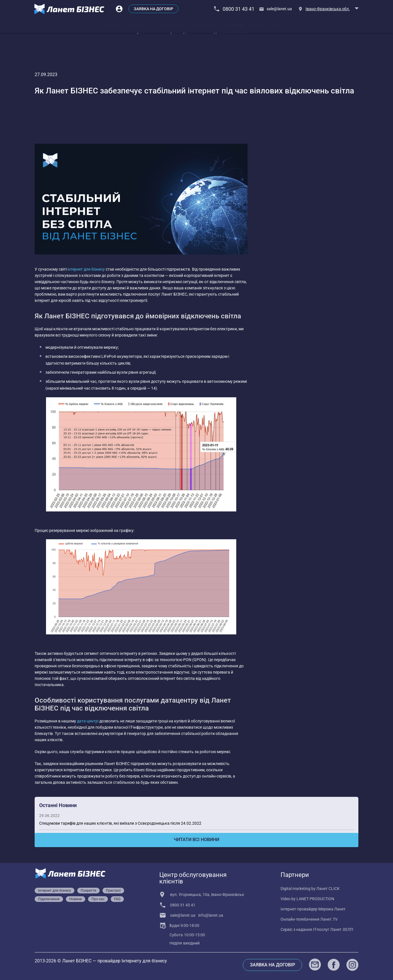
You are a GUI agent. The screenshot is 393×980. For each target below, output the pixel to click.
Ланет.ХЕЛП (342, 929)
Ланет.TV (329, 919)
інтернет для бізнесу (86, 269)
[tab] (111, 25)
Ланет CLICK (328, 889)
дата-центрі (88, 721)
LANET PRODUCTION (315, 899)
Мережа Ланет (332, 909)
